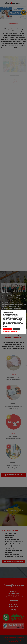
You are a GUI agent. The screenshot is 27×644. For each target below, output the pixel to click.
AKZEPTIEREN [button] (8, 329)
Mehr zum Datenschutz (10, 331)
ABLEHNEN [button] (16, 329)
